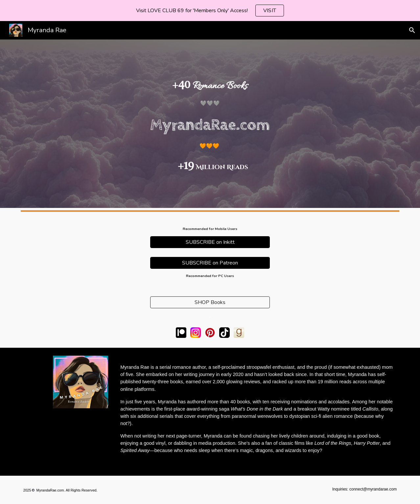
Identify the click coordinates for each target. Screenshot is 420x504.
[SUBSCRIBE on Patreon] (210, 263)
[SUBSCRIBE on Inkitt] (210, 242)
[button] (412, 30)
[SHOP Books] (210, 302)
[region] (210, 11)
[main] (210, 124)
